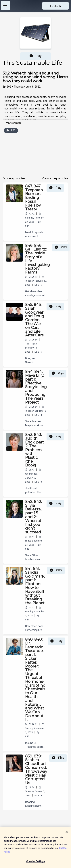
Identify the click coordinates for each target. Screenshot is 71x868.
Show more (14, 123)
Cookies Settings (35, 863)
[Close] (67, 833)
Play (36, 56)
